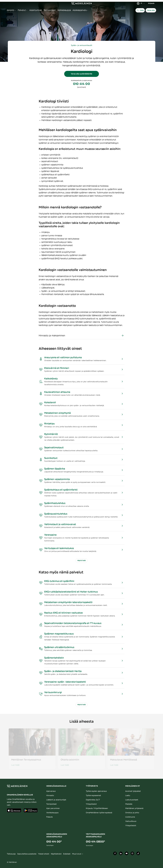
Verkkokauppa (52, 813)
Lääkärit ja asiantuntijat (56, 800)
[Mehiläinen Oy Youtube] (127, 854)
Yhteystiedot (91, 804)
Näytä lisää (81, 561)
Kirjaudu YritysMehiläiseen (97, 808)
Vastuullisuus (131, 821)
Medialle (129, 804)
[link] (82, 3)
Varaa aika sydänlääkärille (81, 74)
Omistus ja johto (132, 813)
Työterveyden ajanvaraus (96, 791)
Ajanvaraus (51, 791)
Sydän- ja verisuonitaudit (82, 45)
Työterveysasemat (93, 796)
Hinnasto (50, 796)
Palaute (49, 817)
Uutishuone (130, 817)
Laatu (128, 796)
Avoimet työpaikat (133, 791)
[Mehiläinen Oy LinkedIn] (121, 854)
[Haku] (140, 10)
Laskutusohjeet (132, 800)
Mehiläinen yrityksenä (134, 808)
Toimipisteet (51, 804)
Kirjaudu (151, 3)
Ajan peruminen (53, 808)
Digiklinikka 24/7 (93, 800)
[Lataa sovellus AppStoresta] (14, 810)
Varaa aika (151, 10)
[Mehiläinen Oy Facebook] (115, 854)
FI (141, 3)
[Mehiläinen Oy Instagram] (132, 854)
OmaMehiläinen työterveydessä (99, 813)
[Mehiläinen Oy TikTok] (138, 854)
